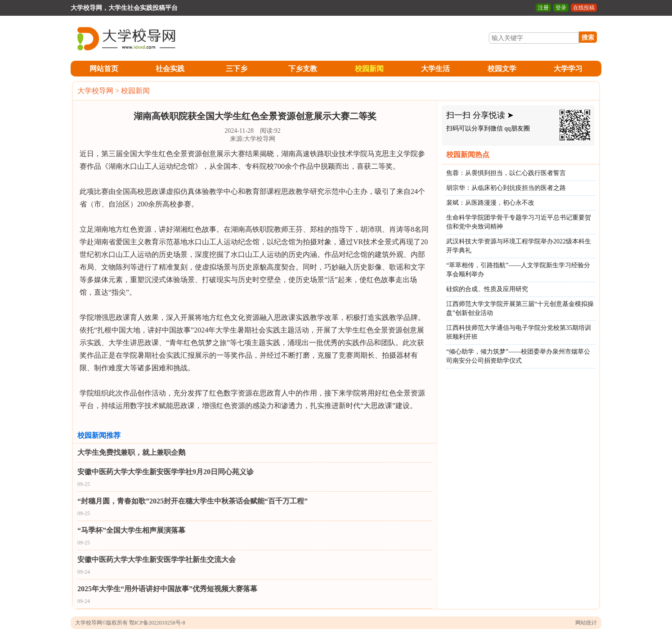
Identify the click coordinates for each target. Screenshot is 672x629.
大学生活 (435, 69)
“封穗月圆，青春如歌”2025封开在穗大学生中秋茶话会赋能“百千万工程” (193, 501)
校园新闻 (369, 69)
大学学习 (568, 69)
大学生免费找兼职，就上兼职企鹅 (131, 452)
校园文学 (502, 69)
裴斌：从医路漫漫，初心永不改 (490, 203)
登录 (561, 8)
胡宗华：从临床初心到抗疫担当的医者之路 (506, 188)
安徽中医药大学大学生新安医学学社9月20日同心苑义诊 (166, 472)
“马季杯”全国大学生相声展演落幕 (131, 530)
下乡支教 (303, 69)
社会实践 (170, 69)
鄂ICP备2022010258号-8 (157, 623)
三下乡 (237, 69)
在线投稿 (584, 8)
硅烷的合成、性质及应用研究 (487, 289)
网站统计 (586, 623)
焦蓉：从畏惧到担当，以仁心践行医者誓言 (506, 173)
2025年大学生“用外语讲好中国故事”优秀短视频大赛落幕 (167, 589)
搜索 (588, 37)
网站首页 (104, 69)
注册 (543, 8)
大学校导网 (95, 91)
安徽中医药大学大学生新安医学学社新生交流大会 (157, 559)
